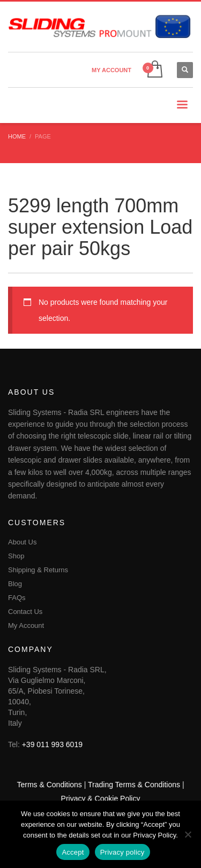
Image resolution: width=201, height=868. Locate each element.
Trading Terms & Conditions (134, 785)
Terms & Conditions (49, 785)
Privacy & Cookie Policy (101, 798)
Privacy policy (122, 852)
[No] (188, 834)
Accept (73, 852)
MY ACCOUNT (111, 70)
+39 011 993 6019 (52, 744)
